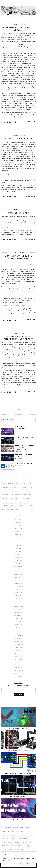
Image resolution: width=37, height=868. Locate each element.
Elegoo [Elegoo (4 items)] (30, 484)
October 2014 (18, 671)
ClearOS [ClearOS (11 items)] (5, 484)
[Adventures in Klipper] (18, 717)
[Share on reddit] (15, 122)
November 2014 (18, 668)
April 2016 (18, 630)
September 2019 (19, 566)
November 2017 (18, 584)
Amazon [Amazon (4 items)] (27, 480)
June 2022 (18, 546)
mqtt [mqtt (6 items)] (30, 495)
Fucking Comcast (19, 213)
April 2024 (18, 528)
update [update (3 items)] (26, 506)
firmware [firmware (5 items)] (25, 487)
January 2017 (19, 610)
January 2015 (19, 662)
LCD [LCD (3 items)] (3, 495)
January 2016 (19, 636)
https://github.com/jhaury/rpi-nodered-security (13, 306)
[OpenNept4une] (8, 432)
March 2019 (19, 572)
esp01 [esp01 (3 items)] (8, 487)
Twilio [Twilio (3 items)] (21, 506)
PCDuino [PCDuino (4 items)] (21, 502)
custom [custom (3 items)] (17, 484)
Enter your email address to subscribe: (18, 686)
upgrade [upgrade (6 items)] (31, 506)
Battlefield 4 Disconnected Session (18, 29)
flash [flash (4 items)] (30, 487)
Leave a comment (30, 122)
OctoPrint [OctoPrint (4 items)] (5, 502)
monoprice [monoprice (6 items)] (17, 495)
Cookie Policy (6, 860)
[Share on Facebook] (10, 122)
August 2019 (18, 569)
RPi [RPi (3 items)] (12, 506)
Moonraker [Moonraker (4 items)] (25, 495)
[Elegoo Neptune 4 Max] (8, 440)
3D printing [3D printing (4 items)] (16, 480)
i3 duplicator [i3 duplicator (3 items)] (13, 491)
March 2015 (19, 656)
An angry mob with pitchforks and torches (18, 338)
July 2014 (18, 677)
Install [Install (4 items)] (19, 491)
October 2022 (18, 543)
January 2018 (19, 581)
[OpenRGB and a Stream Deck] (8, 458)
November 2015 (18, 642)
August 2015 (18, 648)
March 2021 (19, 555)
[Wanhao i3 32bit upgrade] (18, 739)
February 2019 (19, 575)
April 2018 (18, 578)
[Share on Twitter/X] (13, 122)
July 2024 (18, 526)
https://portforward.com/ (23, 117)
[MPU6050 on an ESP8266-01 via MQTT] (18, 762)
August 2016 (18, 618)
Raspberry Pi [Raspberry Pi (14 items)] (6, 506)
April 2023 (18, 537)
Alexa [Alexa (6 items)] (22, 480)
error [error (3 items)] (4, 487)
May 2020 (19, 563)
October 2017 (18, 587)
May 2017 (19, 598)
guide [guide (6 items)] (4, 491)
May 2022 (19, 549)
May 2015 (19, 650)
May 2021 (19, 552)
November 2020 (18, 557)
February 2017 (19, 607)
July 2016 (18, 621)
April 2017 (18, 601)
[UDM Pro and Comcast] (8, 466)
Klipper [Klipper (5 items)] (31, 491)
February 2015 (19, 659)
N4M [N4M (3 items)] (4, 498)
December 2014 (19, 665)
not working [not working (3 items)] (26, 498)
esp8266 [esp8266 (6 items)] (13, 487)
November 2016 (18, 613)
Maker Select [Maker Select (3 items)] (10, 495)
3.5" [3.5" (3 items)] (3, 480)
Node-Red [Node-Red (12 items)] (19, 498)
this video (16, 93)
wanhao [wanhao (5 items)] (4, 509)
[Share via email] (7, 122)
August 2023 (18, 531)
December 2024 (19, 523)
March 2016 (19, 633)
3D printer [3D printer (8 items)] (9, 480)
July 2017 (18, 595)
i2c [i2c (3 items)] (7, 491)
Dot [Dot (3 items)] (21, 484)
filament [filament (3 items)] (19, 487)
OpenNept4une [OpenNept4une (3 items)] (13, 502)
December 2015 (19, 639)
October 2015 (18, 645)
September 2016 (19, 616)
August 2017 (18, 592)
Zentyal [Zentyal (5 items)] (17, 509)
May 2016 (19, 627)
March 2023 (19, 540)
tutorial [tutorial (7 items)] (16, 506)
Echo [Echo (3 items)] (25, 484)
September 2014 (19, 674)
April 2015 (18, 653)
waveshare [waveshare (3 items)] (11, 509)
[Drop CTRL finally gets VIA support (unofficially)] (8, 449)
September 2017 (19, 589)
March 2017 (19, 604)
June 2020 (18, 560)
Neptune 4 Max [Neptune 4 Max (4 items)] (10, 498)
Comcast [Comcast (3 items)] (11, 484)
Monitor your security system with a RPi (18, 257)
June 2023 (18, 534)
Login (18, 409)
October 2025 (18, 520)
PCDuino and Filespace (19, 138)
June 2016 (18, 624)
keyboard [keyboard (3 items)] (25, 491)
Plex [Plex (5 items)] (26, 502)
